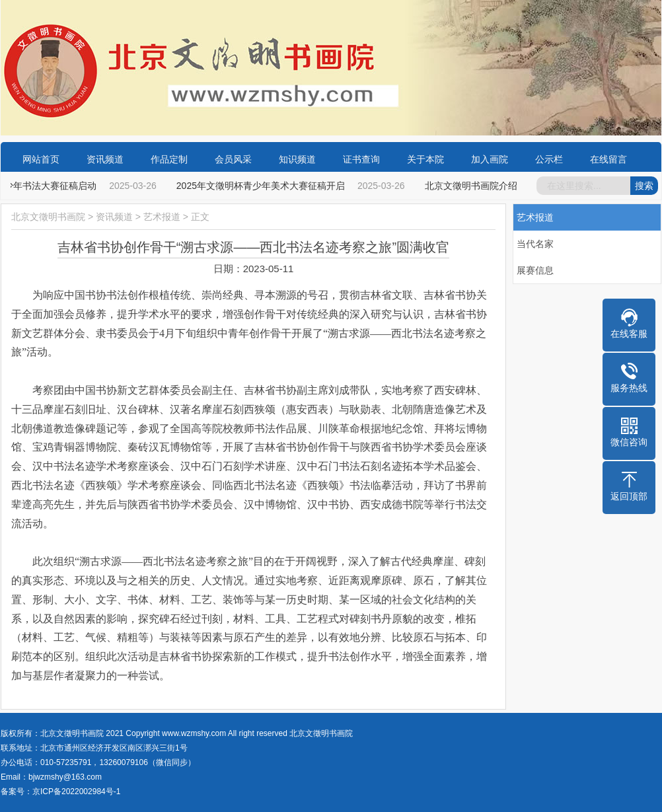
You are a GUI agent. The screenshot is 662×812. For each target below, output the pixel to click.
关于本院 (425, 159)
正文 (200, 217)
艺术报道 (162, 217)
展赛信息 (535, 270)
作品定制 (169, 159)
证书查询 (361, 159)
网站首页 (41, 159)
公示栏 (549, 159)
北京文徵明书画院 (48, 217)
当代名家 (535, 244)
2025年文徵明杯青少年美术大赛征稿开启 (262, 186)
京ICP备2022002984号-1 (76, 792)
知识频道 (297, 159)
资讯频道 (105, 159)
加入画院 (490, 159)
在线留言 (608, 159)
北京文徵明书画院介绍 (472, 186)
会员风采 (233, 159)
